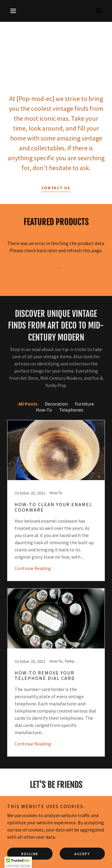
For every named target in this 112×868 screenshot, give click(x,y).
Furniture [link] (85, 404)
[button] (14, 11)
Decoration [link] (56, 404)
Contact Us (56, 188)
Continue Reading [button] (33, 568)
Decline (30, 854)
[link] (99, 11)
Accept (82, 854)
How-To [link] (44, 410)
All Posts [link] (28, 404)
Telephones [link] (71, 410)
